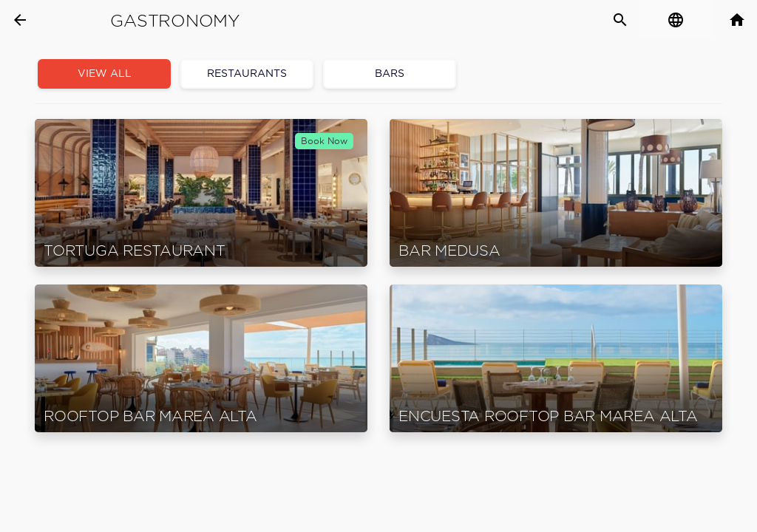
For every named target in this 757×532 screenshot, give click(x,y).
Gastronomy (175, 21)
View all (105, 74)
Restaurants (247, 74)
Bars (390, 74)
